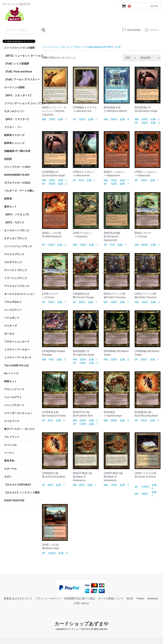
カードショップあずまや (81, 624)
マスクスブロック (14, 254)
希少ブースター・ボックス (19, 429)
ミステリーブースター (17, 350)
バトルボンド (12, 318)
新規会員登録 (131, 30)
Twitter (140, 598)
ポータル (9, 334)
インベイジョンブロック (18, 246)
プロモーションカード (17, 342)
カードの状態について (111, 598)
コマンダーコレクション (18, 413)
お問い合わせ (81, 603)
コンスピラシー (13, 310)
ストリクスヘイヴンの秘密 (19, 48)
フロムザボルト (13, 302)
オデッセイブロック (16, 238)
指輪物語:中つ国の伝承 (17, 151)
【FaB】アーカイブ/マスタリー (22, 80)
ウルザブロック (13, 262)
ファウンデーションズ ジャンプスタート (22, 103)
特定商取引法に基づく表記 (80, 598)
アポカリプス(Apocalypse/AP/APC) (93, 47)
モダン (8, 477)
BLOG (130, 598)
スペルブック (12, 421)
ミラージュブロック (16, 278)
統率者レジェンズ (14, 143)
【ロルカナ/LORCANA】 (18, 485)
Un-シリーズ (11, 373)
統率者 (8, 199)
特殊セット (11, 381)
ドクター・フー (13, 127)
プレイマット (12, 437)
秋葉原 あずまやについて (18, 598)
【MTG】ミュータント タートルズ (22, 56)
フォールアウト (13, 397)
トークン (9, 453)
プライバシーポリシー (48, 598)
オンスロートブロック (17, 230)
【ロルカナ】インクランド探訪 (22, 493)
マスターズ (11, 326)
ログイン (152, 30)
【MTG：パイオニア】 (17, 215)
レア (118, 47)
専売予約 (9, 461)
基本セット (11, 207)
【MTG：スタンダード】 (18, 95)
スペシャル (11, 445)
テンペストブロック (16, 270)
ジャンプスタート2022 (17, 167)
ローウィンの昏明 (14, 87)
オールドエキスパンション (19, 294)
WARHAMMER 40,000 (17, 175)
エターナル (11, 469)
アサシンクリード (14, 389)
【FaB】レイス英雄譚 (16, 64)
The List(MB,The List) (16, 365)
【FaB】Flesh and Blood (18, 72)
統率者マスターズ (14, 135)
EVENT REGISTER (14, 500)
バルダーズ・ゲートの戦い (19, 191)
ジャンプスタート (14, 405)
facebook (152, 598)
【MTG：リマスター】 (17, 119)
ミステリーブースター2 (18, 358)
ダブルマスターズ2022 (17, 183)
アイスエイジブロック (17, 286)
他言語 (8, 159)
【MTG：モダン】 (14, 222)
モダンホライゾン (14, 111)
